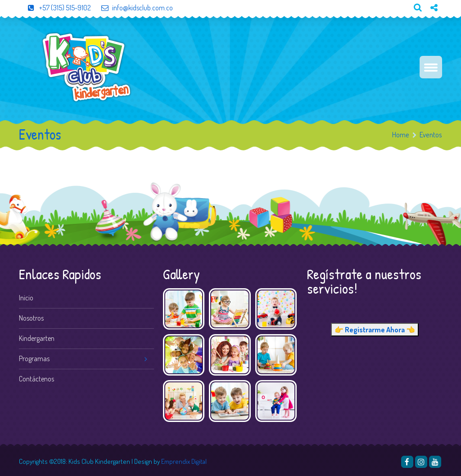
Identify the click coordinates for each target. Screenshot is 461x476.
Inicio (26, 298)
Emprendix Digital (184, 461)
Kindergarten (37, 338)
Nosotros (31, 318)
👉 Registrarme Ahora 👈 (375, 330)
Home (401, 134)
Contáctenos (36, 379)
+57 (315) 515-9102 (55, 8)
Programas (34, 358)
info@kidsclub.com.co (132, 8)
